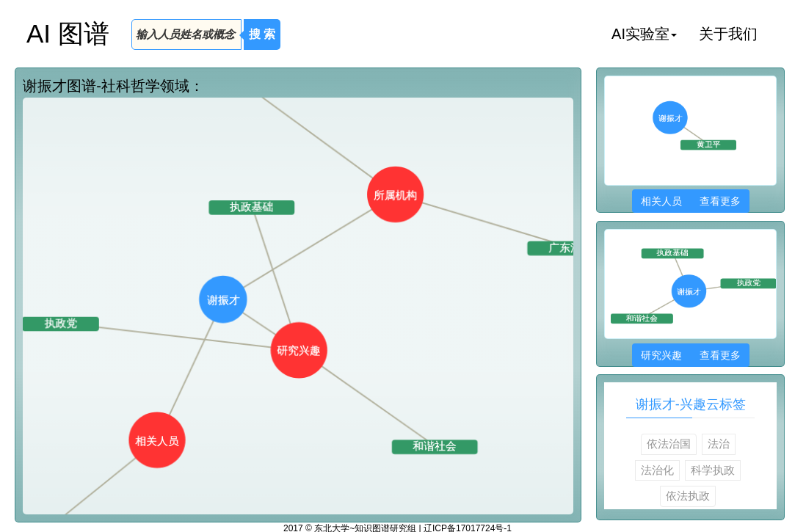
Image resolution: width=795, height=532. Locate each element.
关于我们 (728, 34)
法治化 (657, 470)
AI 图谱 (68, 33)
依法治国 (669, 444)
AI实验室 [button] (644, 34)
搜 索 (262, 34)
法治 (719, 444)
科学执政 (713, 470)
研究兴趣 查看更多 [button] (690, 355)
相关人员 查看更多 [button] (690, 201)
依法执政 (688, 496)
